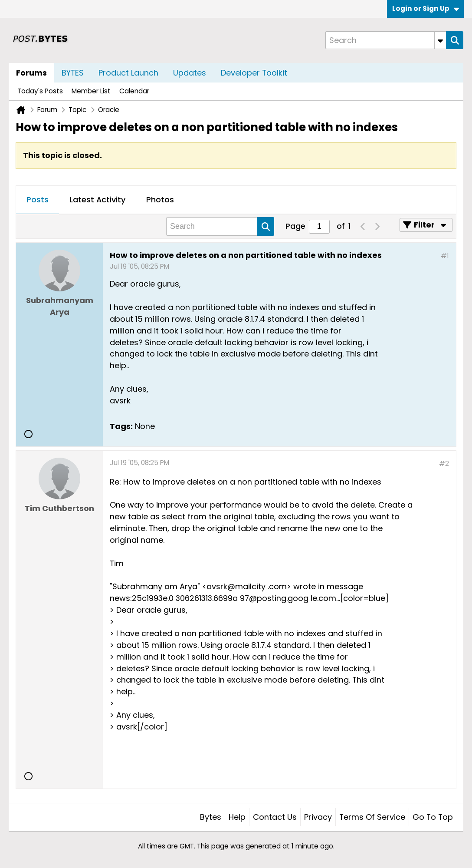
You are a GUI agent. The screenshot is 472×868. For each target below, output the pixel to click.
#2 (444, 464)
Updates (190, 73)
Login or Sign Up (426, 8)
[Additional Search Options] (440, 40)
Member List (91, 91)
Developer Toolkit (254, 73)
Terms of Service (372, 817)
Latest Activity (97, 200)
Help (237, 817)
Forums (31, 73)
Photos (160, 200)
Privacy (318, 817)
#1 (445, 256)
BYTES (73, 73)
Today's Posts (40, 91)
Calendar (134, 91)
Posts (38, 200)
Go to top (433, 817)
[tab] (38, 200)
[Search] (386, 40)
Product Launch (128, 73)
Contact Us (275, 817)
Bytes (211, 817)
